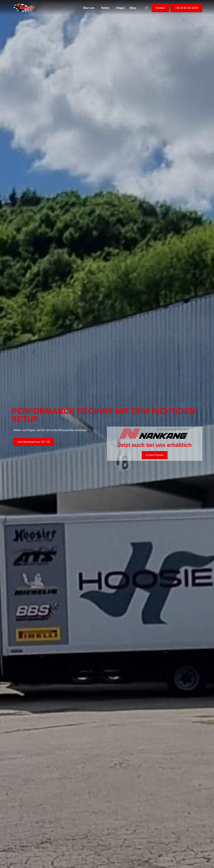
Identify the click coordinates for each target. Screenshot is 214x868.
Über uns (89, 8)
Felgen (120, 8)
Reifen (105, 8)
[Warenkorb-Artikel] (147, 8)
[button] (90, 8)
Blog (133, 8)
